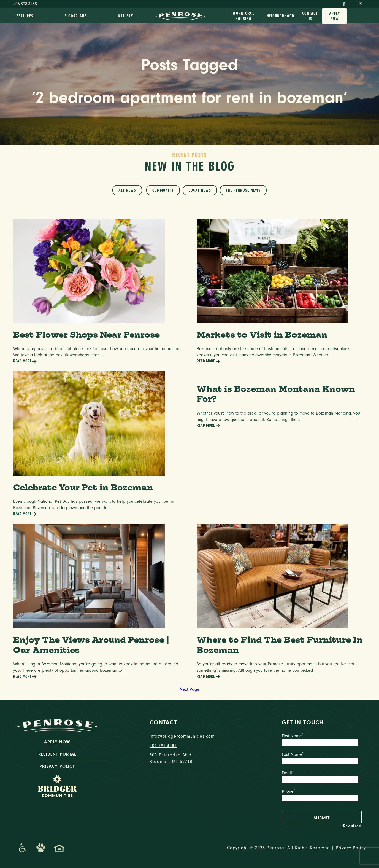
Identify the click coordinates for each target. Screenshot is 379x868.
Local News (200, 190)
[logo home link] (180, 15)
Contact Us (310, 16)
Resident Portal (57, 754)
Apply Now (335, 16)
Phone (322, 796)
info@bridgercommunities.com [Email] (182, 736)
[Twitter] (352, 3)
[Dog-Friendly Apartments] (41, 848)
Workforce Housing (243, 16)
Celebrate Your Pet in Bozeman (83, 487)
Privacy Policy (57, 766)
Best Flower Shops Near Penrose (86, 334)
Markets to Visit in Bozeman (262, 334)
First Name (322, 740)
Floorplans (76, 16)
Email (322, 777)
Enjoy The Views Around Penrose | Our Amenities (91, 645)
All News (127, 190)
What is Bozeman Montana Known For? (276, 394)
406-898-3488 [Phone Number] (25, 4)
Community (163, 190)
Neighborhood (281, 16)
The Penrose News (243, 190)
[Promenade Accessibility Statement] (22, 848)
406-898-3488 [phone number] (163, 746)
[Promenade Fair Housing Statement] (59, 848)
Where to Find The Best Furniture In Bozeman (280, 645)
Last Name (322, 759)
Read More (25, 362)
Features (25, 16)
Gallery (126, 16)
